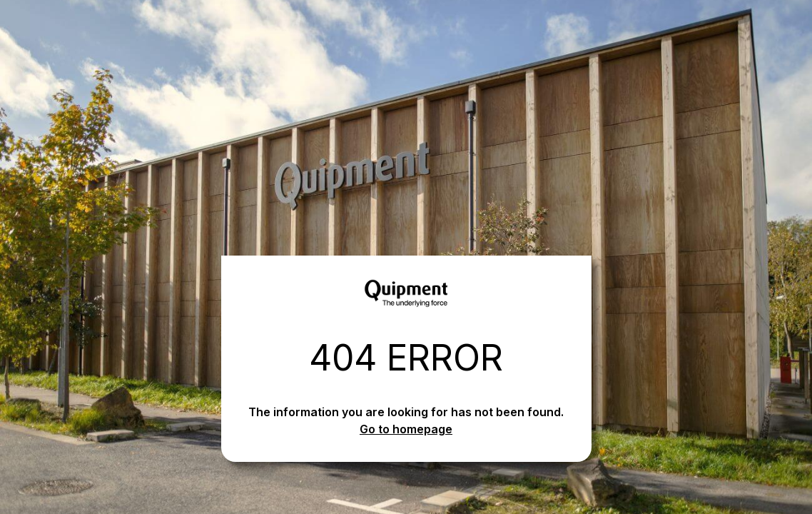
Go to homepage (406, 429)
